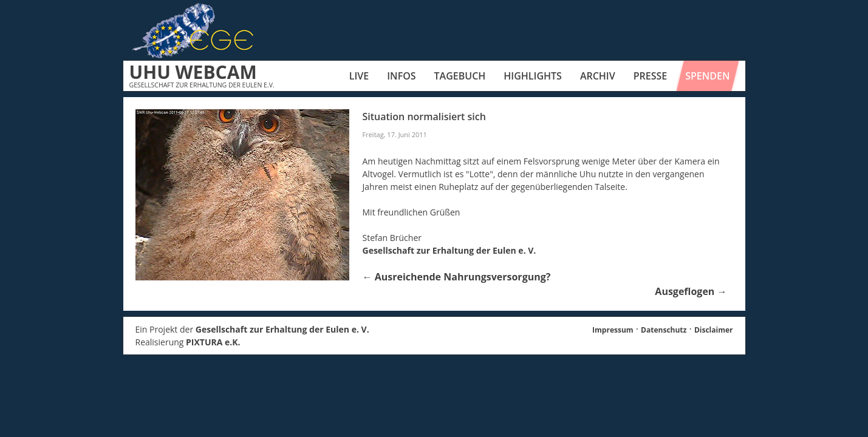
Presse (651, 76)
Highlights (533, 76)
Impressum (613, 330)
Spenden (707, 76)
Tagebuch (460, 76)
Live (359, 76)
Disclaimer (714, 330)
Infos (401, 76)
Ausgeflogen (691, 291)
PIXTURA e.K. (213, 342)
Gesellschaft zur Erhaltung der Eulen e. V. (449, 250)
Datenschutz (664, 330)
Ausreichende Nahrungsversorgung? (457, 277)
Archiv (598, 76)
